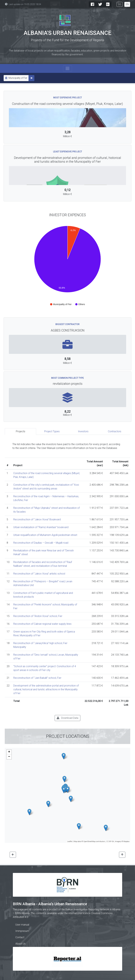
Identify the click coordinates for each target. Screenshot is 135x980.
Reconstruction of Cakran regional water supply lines (42, 624)
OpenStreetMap (89, 841)
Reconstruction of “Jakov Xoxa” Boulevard (37, 519)
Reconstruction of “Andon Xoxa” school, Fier (38, 616)
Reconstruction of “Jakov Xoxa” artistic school (39, 574)
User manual (22, 925)
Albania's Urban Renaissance (67, 33)
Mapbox (126, 841)
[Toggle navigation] (67, 68)
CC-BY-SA (110, 841)
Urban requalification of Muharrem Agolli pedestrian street (45, 535)
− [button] (9, 757)
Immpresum (22, 931)
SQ (120, 4)
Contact (20, 937)
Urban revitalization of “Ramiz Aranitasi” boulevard (41, 527)
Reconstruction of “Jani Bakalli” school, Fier (37, 678)
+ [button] (9, 752)
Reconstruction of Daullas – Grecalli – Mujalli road (41, 543)
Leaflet (70, 841)
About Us (20, 944)
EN (127, 4)
